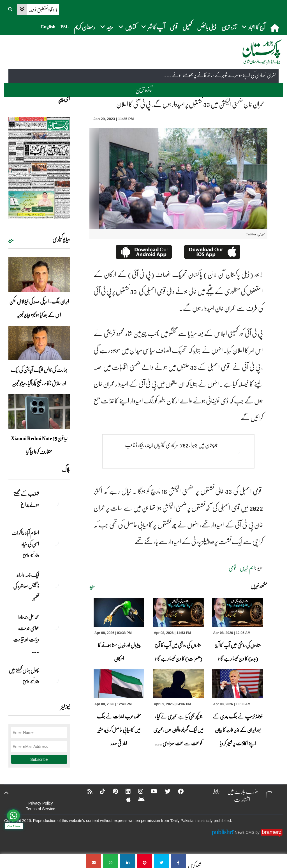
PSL (65, 27)
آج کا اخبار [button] (254, 27)
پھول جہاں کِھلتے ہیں (24, 670)
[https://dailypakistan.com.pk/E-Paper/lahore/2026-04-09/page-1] (39, 168)
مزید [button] (107, 27)
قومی (174, 27)
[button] (11, 8)
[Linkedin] (124, 791)
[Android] (138, 799)
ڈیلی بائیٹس (207, 27)
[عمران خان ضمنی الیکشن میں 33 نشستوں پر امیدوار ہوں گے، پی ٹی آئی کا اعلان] (178, 861)
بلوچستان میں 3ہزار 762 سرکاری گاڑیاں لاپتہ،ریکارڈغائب (171, 445)
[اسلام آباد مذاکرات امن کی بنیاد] (56, 543)
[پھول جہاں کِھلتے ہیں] (56, 680)
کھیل (187, 27)
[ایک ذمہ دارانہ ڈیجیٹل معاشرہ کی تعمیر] (56, 585)
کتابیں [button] (127, 27)
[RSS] (86, 791)
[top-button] (6, 793)
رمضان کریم (84, 27)
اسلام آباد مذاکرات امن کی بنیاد (25, 538)
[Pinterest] (112, 791)
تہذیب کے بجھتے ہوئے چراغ (26, 499)
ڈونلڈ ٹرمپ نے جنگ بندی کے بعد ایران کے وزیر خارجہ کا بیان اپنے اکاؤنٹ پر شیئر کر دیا (238, 730)
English (48, 27)
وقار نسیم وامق (31, 555)
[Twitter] (164, 791)
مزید (92, 586)
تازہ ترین (229, 27)
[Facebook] (177, 791)
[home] (275, 28)
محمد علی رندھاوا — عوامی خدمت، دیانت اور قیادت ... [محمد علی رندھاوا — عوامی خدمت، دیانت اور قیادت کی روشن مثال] (25, 634)
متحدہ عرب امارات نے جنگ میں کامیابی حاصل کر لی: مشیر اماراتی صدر (119, 730)
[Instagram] (137, 791)
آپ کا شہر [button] (153, 27)
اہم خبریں (247, 568)
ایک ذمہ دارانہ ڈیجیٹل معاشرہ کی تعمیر (26, 586)
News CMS (245, 832)
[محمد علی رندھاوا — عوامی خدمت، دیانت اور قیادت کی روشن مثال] (56, 627)
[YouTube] (150, 791)
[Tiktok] (99, 791)
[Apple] (125, 799)
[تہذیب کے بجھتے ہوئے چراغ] (56, 503)
